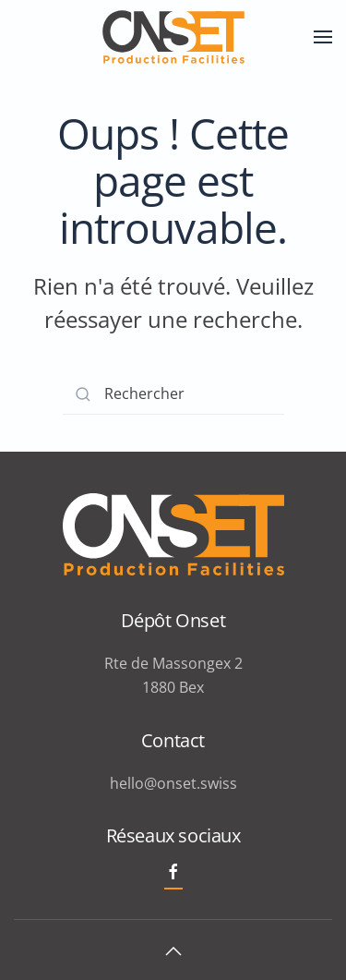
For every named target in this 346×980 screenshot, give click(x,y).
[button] (323, 37)
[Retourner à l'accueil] (173, 37)
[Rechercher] (173, 394)
